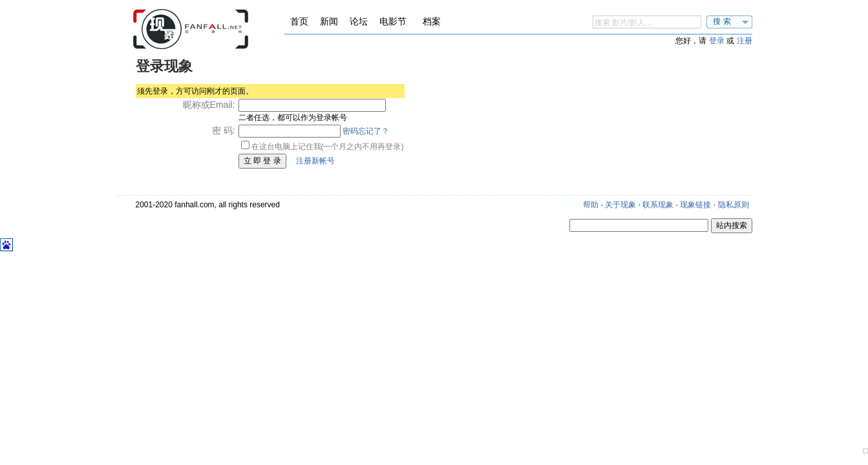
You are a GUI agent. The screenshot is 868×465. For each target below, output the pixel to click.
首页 (299, 21)
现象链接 (695, 205)
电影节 (393, 21)
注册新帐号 (315, 161)
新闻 (329, 21)
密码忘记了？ (366, 131)
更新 (573, 205)
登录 (717, 41)
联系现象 (658, 205)
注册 (745, 41)
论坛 (359, 21)
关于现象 (620, 205)
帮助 (591, 205)
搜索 (723, 21)
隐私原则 (734, 205)
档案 (432, 21)
